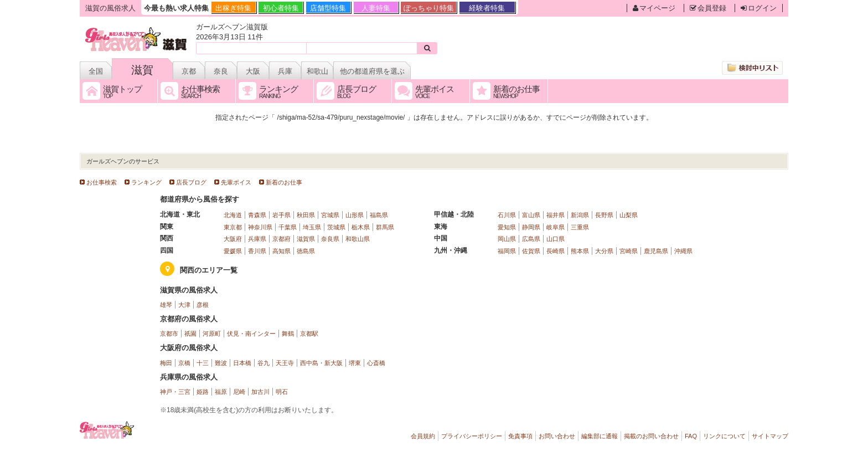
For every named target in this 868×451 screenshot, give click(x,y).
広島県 (531, 239)
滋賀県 (306, 239)
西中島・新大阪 (321, 363)
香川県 (257, 251)
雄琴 (166, 305)
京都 (189, 71)
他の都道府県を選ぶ (372, 71)
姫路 (203, 392)
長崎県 (556, 251)
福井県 (556, 215)
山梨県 (629, 215)
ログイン (759, 8)
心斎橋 (376, 363)
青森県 (257, 215)
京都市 (169, 334)
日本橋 (242, 363)
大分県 (604, 251)
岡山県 (507, 239)
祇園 (190, 334)
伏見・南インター (251, 334)
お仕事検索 (102, 182)
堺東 (355, 363)
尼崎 (239, 392)
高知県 (281, 251)
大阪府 (233, 239)
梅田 (166, 363)
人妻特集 (376, 8)
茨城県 (336, 227)
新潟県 (580, 215)
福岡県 (507, 251)
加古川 (260, 392)
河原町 (212, 334)
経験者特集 (487, 8)
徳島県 (306, 251)
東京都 (233, 227)
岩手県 (281, 215)
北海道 (233, 215)
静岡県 (531, 227)
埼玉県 (312, 227)
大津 (184, 305)
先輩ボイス (236, 182)
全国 (96, 71)
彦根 (203, 305)
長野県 (604, 215)
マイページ (654, 8)
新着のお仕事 (284, 182)
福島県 (379, 215)
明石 (282, 392)
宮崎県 (629, 251)
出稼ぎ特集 (233, 8)
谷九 (263, 363)
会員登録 (708, 8)
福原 (221, 392)
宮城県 (330, 215)
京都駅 (309, 334)
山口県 (556, 239)
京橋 (184, 363)
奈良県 (330, 239)
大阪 (253, 71)
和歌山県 (358, 239)
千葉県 (288, 227)
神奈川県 (260, 227)
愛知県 (507, 227)
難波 (221, 363)
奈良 (221, 71)
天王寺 (285, 363)
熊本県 (580, 251)
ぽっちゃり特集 (429, 8)
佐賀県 (531, 251)
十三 (203, 363)
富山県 (531, 215)
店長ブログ (191, 182)
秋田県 (306, 215)
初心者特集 (281, 8)
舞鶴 (288, 334)
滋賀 (142, 70)
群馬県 (385, 227)
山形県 (355, 215)
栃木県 (361, 227)
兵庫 (285, 71)
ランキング (146, 182)
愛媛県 (233, 251)
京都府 (281, 239)
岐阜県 (556, 227)
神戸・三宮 (175, 392)
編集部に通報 (600, 436)
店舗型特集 (328, 8)
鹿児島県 (656, 251)
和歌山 (317, 71)
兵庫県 (257, 239)
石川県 (507, 215)
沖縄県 (683, 251)
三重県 (580, 227)
